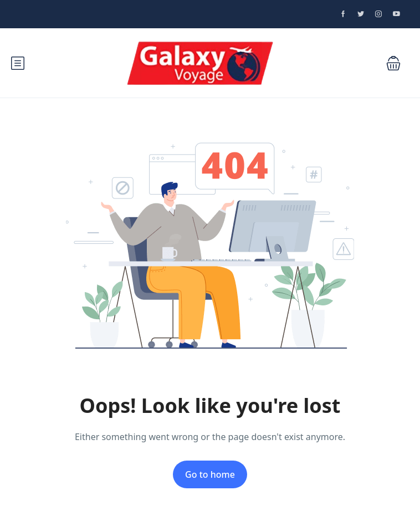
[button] (393, 63)
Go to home (210, 474)
